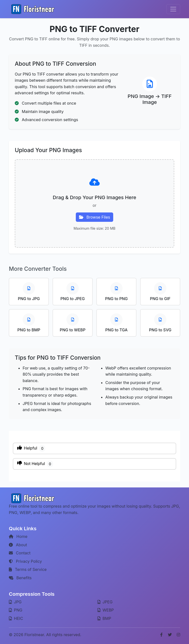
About (18, 545)
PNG (16, 610)
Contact (20, 553)
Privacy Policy (25, 561)
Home (18, 536)
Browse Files (94, 217)
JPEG (105, 602)
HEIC (16, 618)
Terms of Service (28, 569)
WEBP (106, 610)
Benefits (20, 578)
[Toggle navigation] (173, 9)
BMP (104, 618)
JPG (15, 602)
